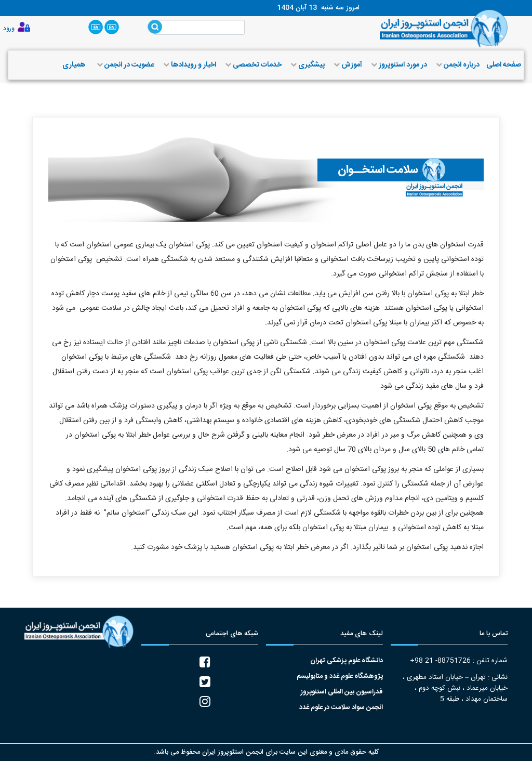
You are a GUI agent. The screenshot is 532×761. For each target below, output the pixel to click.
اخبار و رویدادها (189, 65)
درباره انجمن (457, 65)
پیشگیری (307, 65)
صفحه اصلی (504, 65)
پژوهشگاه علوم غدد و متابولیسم (340, 677)
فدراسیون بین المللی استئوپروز (342, 692)
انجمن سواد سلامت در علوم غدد (341, 708)
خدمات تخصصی (252, 65)
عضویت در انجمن (124, 65)
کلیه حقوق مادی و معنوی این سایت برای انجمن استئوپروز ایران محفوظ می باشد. (266, 752)
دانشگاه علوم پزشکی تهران (347, 661)
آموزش (347, 65)
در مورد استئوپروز (398, 65)
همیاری (74, 65)
